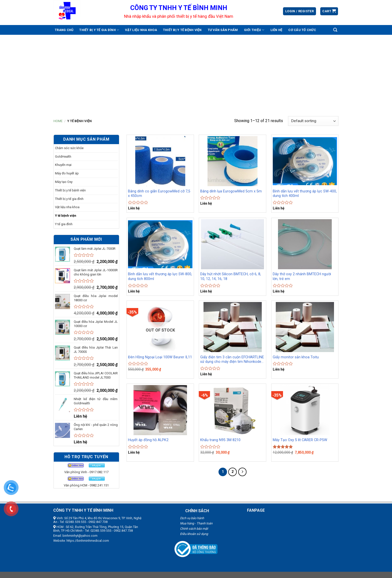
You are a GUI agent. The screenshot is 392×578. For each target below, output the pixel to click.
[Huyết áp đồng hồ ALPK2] (160, 410)
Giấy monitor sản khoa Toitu (296, 357)
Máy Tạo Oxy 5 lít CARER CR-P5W (300, 440)
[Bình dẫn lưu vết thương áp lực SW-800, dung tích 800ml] (160, 244)
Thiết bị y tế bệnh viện (182, 30)
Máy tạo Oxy (64, 182)
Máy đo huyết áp (67, 173)
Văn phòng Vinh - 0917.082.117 (86, 472)
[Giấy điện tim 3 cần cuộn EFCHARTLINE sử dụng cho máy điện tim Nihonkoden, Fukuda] (232, 327)
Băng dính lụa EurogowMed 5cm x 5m (231, 191)
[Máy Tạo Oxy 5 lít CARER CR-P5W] (305, 410)
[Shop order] (313, 121)
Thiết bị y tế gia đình (99, 30)
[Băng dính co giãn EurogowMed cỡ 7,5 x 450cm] (160, 161)
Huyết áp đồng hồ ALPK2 (148, 440)
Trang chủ (64, 30)
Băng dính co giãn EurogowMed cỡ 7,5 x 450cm (159, 194)
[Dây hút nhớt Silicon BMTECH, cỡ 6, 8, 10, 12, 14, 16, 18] (232, 244)
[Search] (335, 30)
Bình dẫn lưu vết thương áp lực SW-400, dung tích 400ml (305, 194)
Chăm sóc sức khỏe (69, 148)
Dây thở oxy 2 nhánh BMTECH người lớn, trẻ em (302, 276)
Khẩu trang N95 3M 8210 (220, 440)
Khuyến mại (63, 165)
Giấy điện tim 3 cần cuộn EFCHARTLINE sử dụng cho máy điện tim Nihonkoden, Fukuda (232, 360)
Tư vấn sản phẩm (223, 30)
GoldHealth (63, 157)
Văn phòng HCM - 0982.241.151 (86, 485)
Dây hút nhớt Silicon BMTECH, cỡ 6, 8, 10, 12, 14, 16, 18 (231, 276)
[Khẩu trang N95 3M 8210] (232, 410)
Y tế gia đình (64, 224)
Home (58, 121)
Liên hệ (276, 30)
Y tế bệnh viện (66, 216)
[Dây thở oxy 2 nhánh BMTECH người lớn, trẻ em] (305, 244)
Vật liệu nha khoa (141, 30)
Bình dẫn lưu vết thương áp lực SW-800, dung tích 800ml (160, 276)
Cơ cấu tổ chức (302, 30)
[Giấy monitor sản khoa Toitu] (305, 327)
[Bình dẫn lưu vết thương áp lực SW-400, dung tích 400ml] (305, 161)
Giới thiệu (254, 30)
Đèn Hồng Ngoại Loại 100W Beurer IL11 (160, 357)
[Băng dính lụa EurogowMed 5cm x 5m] (232, 161)
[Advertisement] (196, 72)
